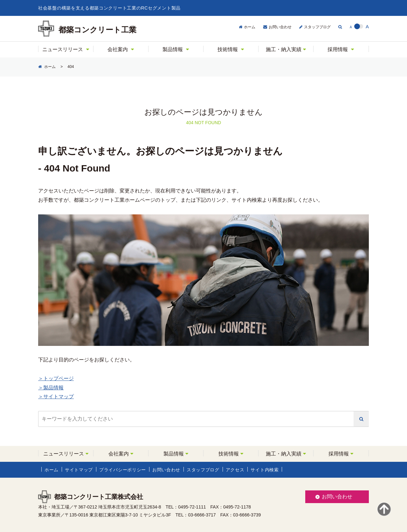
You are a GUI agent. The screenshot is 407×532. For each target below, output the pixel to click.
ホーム (250, 27)
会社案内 (118, 49)
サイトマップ (79, 470)
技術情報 (228, 49)
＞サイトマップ (56, 397)
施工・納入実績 (284, 49)
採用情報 (338, 49)
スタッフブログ (317, 27)
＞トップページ (56, 378)
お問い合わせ (280, 27)
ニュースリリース (63, 49)
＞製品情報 (51, 388)
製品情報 (173, 49)
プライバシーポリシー (123, 470)
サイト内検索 (265, 470)
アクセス (235, 470)
